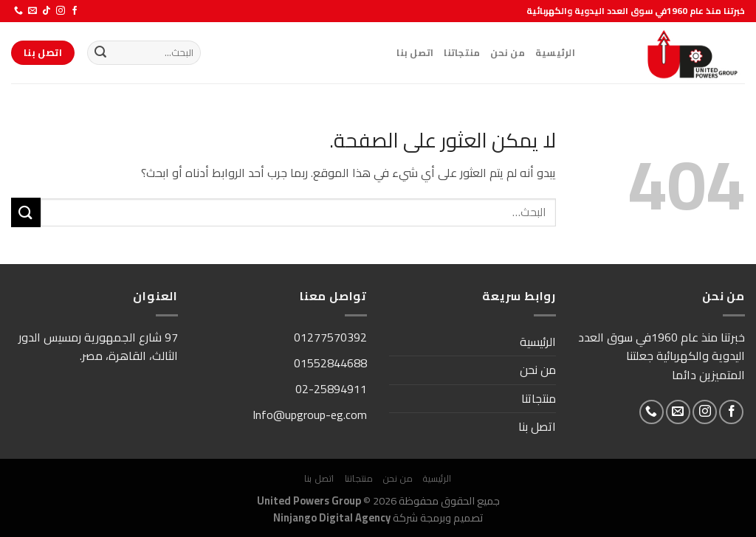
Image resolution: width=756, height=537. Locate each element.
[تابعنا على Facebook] (75, 11)
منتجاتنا (462, 52)
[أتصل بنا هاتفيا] (18, 11)
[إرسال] (100, 53)
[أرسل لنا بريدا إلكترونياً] (32, 11)
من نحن (508, 52)
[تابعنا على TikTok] (47, 11)
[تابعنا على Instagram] (61, 11)
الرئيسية (555, 52)
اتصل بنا (415, 52)
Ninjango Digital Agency (332, 517)
